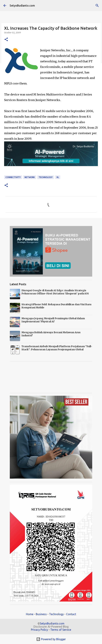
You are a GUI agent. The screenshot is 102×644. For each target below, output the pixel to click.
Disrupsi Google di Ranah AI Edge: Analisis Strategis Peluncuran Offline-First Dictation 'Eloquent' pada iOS (55, 292)
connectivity (13, 177)
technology (46, 177)
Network (30, 177)
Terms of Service (61, 630)
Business (41, 614)
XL (58, 177)
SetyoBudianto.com (22, 6)
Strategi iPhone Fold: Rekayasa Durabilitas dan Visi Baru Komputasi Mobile (56, 306)
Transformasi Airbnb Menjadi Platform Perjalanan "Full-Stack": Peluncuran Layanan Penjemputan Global (57, 348)
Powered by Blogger (51, 639)
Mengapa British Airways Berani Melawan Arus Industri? (51, 334)
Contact (71, 614)
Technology (56, 614)
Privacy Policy (39, 630)
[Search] (97, 6)
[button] (6, 40)
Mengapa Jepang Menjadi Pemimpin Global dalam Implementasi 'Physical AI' (53, 320)
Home (30, 614)
